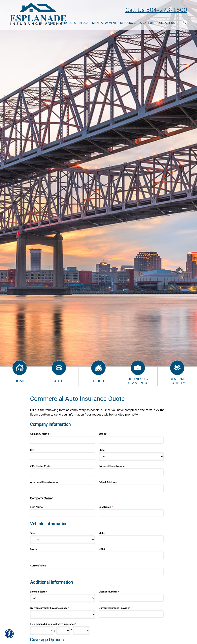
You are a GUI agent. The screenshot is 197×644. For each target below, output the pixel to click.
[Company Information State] (131, 457)
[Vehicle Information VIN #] (131, 555)
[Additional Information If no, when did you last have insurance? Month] (42, 631)
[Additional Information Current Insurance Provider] (131, 614)
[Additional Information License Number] (131, 598)
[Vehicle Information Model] (63, 555)
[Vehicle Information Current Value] (97, 572)
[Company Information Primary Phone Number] (131, 472)
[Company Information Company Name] (63, 440)
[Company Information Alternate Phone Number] (63, 488)
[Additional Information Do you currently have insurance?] (63, 614)
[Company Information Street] (131, 440)
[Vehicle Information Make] (131, 539)
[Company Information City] (63, 456)
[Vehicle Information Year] (63, 540)
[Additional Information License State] (63, 598)
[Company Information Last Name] (131, 513)
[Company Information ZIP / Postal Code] (63, 472)
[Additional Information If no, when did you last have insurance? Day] (63, 631)
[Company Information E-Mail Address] (131, 488)
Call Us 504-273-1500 (156, 10)
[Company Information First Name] (63, 513)
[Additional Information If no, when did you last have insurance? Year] (81, 631)
